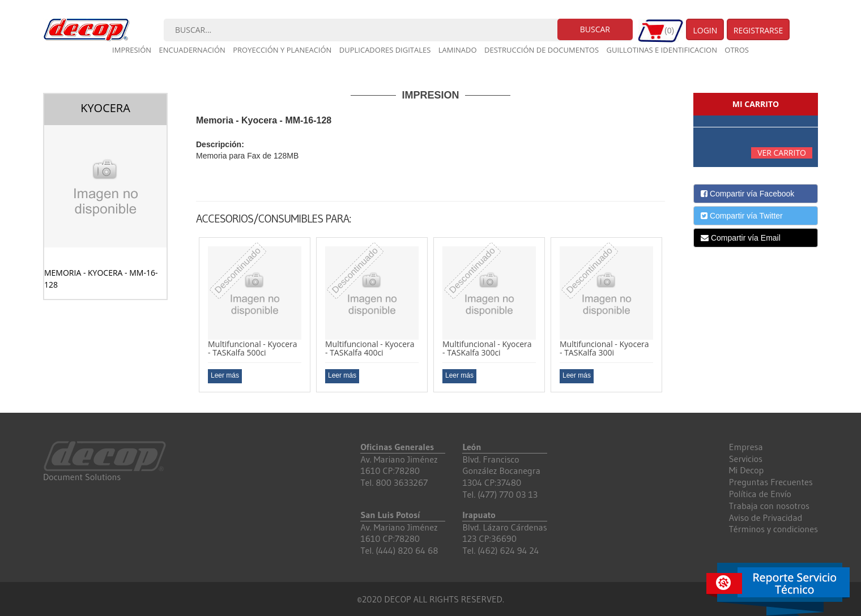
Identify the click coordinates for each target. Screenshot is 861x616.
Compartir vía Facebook (747, 194)
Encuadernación (192, 50)
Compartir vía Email (741, 238)
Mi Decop (747, 470)
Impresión (132, 50)
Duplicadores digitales (385, 50)
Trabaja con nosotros (769, 506)
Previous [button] (187, 319)
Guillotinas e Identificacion (661, 50)
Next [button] (674, 319)
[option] (255, 315)
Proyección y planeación (282, 50)
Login (705, 30)
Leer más (225, 375)
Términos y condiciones (773, 529)
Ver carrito (782, 153)
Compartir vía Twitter (742, 216)
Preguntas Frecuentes (771, 482)
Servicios (746, 459)
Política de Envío (760, 494)
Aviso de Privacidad (766, 517)
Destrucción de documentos (542, 50)
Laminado (458, 50)
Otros (737, 50)
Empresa (746, 447)
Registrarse (758, 30)
